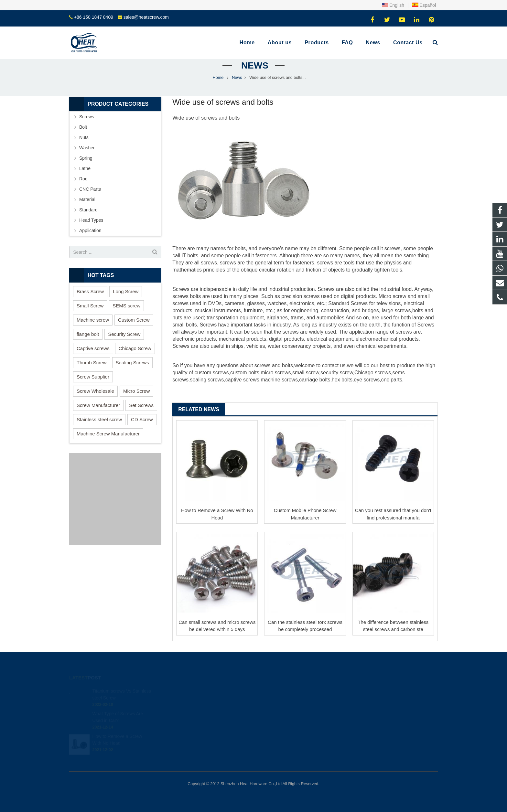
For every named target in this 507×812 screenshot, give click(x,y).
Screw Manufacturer (98, 405)
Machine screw (93, 320)
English (393, 5)
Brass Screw (90, 291)
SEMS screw (126, 306)
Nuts (84, 137)
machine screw (278, 380)
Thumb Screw (92, 363)
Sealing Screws (132, 363)
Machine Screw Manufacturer (108, 434)
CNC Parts (90, 189)
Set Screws (141, 405)
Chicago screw (371, 373)
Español (424, 5)
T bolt (189, 256)
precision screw (299, 296)
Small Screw (90, 306)
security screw (337, 373)
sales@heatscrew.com (146, 17)
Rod (83, 179)
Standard (88, 210)
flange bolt (88, 334)
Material (87, 199)
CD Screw (142, 419)
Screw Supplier (93, 377)
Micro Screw (137, 391)
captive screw (241, 380)
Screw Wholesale (95, 391)
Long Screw (126, 291)
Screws (87, 117)
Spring (86, 158)
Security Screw (124, 334)
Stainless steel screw (99, 419)
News (253, 65)
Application (90, 230)
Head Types (91, 220)
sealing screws (207, 380)
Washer (87, 148)
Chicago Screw (135, 348)
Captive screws (93, 348)
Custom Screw (134, 320)
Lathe (85, 168)
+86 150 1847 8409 (94, 17)
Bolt (83, 127)
